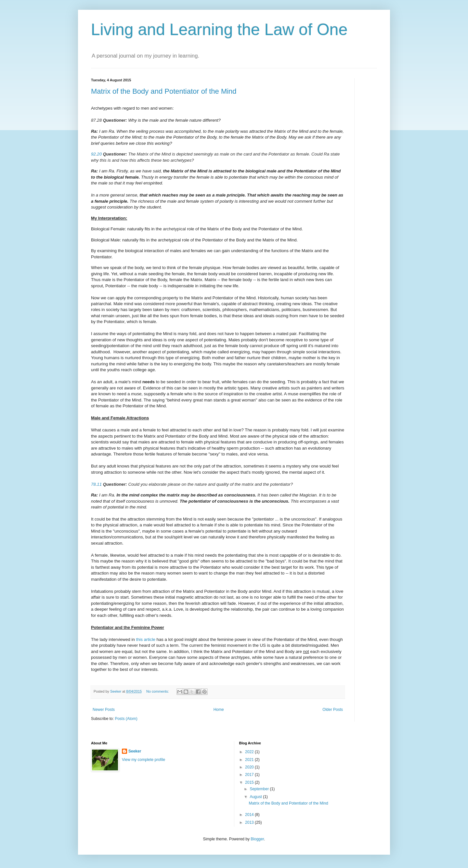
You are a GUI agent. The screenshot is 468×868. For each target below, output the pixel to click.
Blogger (257, 839)
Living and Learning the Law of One (219, 30)
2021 (250, 760)
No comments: (158, 691)
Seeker (135, 751)
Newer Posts (104, 710)
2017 (250, 775)
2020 (250, 767)
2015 (250, 782)
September (260, 789)
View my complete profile (143, 760)
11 (99, 484)
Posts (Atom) (126, 719)
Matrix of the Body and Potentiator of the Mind (164, 91)
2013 (250, 822)
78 (93, 484)
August (256, 797)
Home (219, 710)
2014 (250, 815)
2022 (250, 752)
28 (99, 120)
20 (99, 154)
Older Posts (333, 710)
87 (93, 120)
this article (146, 639)
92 (93, 154)
